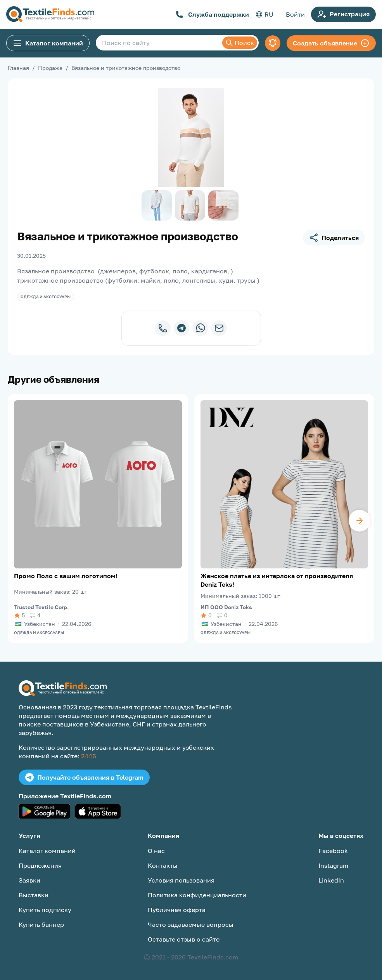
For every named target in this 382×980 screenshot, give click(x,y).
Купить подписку (45, 910)
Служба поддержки (212, 14)
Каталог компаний (48, 43)
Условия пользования (181, 880)
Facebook (333, 851)
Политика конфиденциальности (197, 895)
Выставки (34, 895)
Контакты (163, 865)
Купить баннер (41, 924)
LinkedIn (331, 880)
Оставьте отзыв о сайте (184, 939)
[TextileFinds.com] (50, 14)
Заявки (29, 880)
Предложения (40, 865)
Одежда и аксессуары (46, 297)
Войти (295, 14)
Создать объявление (331, 43)
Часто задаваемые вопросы (191, 924)
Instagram (333, 865)
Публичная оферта (177, 910)
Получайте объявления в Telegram (84, 777)
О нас (156, 851)
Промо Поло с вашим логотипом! (66, 576)
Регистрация (343, 14)
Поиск (240, 43)
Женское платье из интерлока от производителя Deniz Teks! (277, 580)
